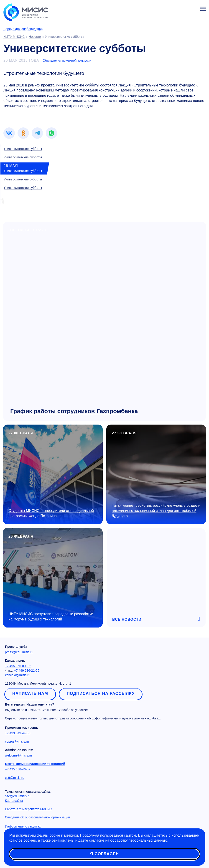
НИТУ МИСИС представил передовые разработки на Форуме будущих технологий (51, 617)
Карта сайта (14, 801)
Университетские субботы (23, 149)
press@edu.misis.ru (19, 652)
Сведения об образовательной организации (37, 817)
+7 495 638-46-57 (18, 769)
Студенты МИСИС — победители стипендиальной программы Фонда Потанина (51, 513)
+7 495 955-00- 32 (18, 666)
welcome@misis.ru (18, 755)
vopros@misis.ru (17, 741)
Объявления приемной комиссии (67, 61)
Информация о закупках (23, 826)
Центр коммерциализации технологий (35, 764)
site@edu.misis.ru (18, 796)
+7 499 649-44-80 (18, 733)
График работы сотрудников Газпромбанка (74, 411)
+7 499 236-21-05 (27, 671)
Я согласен (104, 854)
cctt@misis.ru (15, 778)
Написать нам (30, 693)
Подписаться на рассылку (101, 693)
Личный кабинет (192, 8)
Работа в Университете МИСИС (28, 809)
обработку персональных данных (139, 841)
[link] (9, 133)
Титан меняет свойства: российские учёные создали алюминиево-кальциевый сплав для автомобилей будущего (156, 511)
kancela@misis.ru (18, 675)
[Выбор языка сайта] (182, 8)
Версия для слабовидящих (23, 29)
